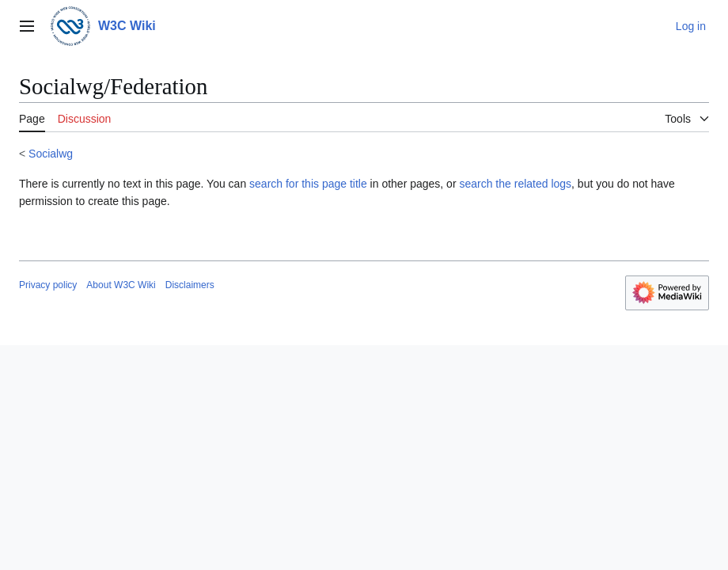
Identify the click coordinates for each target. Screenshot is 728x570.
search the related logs (515, 184)
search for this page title (308, 184)
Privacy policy (48, 285)
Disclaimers (190, 285)
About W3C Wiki (121, 285)
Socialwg (51, 154)
